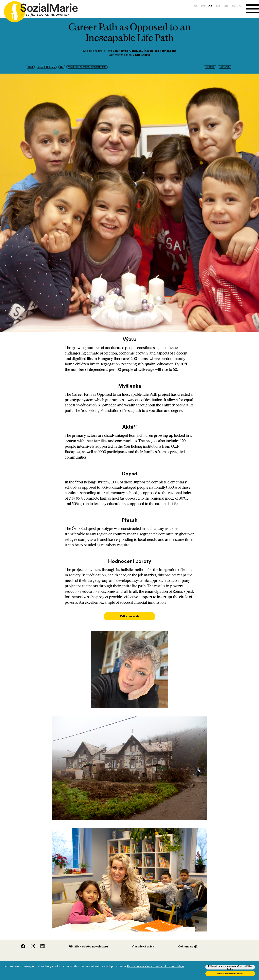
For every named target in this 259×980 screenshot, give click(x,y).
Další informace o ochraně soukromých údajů (155, 966)
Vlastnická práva (143, 942)
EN (203, 6)
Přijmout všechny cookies (230, 974)
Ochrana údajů (188, 942)
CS (210, 6)
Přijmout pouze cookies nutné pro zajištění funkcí (230, 967)
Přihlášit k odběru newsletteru (88, 942)
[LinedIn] (40, 943)
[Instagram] (31, 943)
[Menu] (252, 9)
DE (196, 6)
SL (241, 6)
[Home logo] (39, 10)
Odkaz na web (130, 616)
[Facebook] (21, 943)
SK (233, 6)
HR (218, 6)
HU (226, 6)
